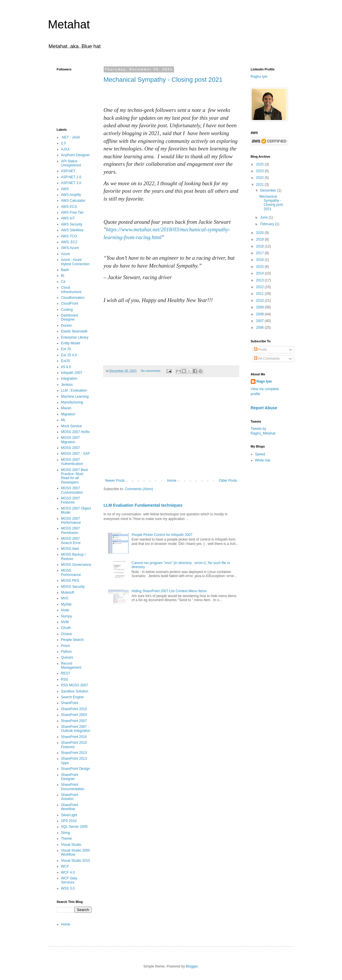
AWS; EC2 (69, 242)
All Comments (267, 359)
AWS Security (72, 224)
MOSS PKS (70, 581)
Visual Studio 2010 (76, 861)
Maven (66, 408)
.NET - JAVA (71, 137)
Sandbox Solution (75, 691)
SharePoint (70, 703)
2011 (260, 294)
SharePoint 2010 (74, 709)
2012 (260, 287)
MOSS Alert (70, 549)
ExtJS (66, 361)
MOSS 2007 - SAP (76, 454)
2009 (260, 307)
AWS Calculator (73, 201)
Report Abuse (264, 408)
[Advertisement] (171, 431)
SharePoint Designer (70, 777)
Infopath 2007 (72, 373)
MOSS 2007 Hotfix (75, 432)
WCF (65, 866)
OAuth (66, 628)
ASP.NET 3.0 (71, 183)
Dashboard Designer (70, 317)
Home (172, 481)
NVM (65, 622)
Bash (65, 270)
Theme (66, 839)
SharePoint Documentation (73, 787)
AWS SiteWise (72, 230)
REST (66, 673)
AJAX (65, 149)
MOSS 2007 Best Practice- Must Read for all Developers (75, 476)
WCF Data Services (69, 880)
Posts (260, 350)
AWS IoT (68, 218)
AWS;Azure (70, 248)
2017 (260, 253)
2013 (260, 280)
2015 (260, 267)
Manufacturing (72, 402)
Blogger (192, 966)
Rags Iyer (264, 381)
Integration (69, 379)
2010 (260, 301)
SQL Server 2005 (74, 827)
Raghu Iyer (259, 77)
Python (66, 652)
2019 (260, 239)
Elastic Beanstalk (74, 331)
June (264, 217)
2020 (260, 233)
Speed (260, 454)
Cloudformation (73, 298)
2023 (260, 171)
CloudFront (70, 303)
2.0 (64, 143)
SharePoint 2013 (74, 753)
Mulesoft (68, 592)
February (267, 224)
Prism (66, 646)
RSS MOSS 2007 (75, 685)
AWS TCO (69, 236)
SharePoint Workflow (70, 807)
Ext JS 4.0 (69, 355)
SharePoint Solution (70, 797)
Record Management (71, 666)
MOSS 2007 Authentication (72, 462)
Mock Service (72, 426)
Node (65, 610)
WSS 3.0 (68, 888)
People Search (73, 640)
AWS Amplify (71, 195)
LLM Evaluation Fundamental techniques (143, 505)
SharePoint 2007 (74, 721)
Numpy (67, 616)
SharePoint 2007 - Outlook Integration (76, 729)
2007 (260, 321)
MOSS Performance (71, 572)
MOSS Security (73, 587)
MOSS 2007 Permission (71, 530)
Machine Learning (75, 397)
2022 (260, 178)
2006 (260, 328)
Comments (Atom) (139, 489)
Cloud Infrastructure (71, 290)
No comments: (151, 371)
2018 (260, 246)
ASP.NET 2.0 (71, 177)
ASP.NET (68, 171)
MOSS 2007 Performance (71, 521)
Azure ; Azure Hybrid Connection (75, 262)
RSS (65, 679)
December (269, 190)
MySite (66, 604)
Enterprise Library (75, 337)
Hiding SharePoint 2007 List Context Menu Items (169, 591)
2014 (260, 273)
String (66, 833)
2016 (260, 260)
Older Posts (228, 481)
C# (63, 282)
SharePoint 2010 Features (74, 745)
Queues (67, 657)
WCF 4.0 (68, 872)
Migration (68, 414)
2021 (260, 185)
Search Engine (73, 697)
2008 (260, 314)
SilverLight (69, 815)
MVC (65, 598)
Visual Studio (71, 845)
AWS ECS (69, 207)
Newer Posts (115, 481)
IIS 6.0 (66, 367)
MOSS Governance (76, 565)
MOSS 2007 (71, 448)
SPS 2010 (69, 821)
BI (63, 276)
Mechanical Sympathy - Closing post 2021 (163, 80)
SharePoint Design (76, 769)
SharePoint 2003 (74, 715)
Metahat (69, 24)
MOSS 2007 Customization (72, 490)
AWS (65, 189)
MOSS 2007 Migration (71, 440)
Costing (67, 310)
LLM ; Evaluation (74, 390)
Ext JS (66, 349)
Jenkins (67, 385)
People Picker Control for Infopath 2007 (162, 535)
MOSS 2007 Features (71, 500)
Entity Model (71, 343)
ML (64, 420)
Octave (67, 634)
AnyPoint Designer (75, 155)
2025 (260, 164)
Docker (67, 326)
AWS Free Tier (72, 212)
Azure (66, 254)
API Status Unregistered (71, 163)
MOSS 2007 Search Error (71, 541)
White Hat (263, 460)
